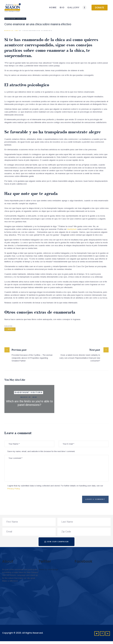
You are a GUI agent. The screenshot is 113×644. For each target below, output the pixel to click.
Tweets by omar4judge (48, 569)
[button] (100, 8)
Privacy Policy (14, 489)
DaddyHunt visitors (15, 19)
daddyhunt (72, 229)
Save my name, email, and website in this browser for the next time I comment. (41, 451)
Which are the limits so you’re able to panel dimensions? (29, 403)
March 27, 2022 (29, 397)
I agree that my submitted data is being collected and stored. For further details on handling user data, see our (55, 487)
